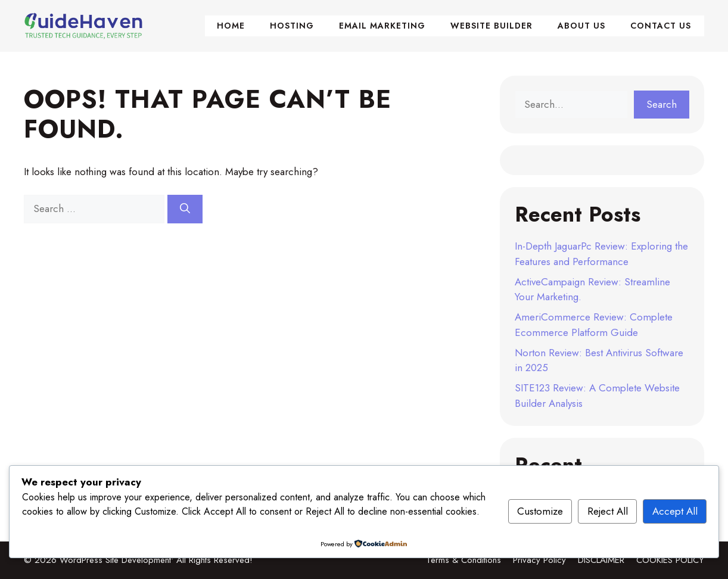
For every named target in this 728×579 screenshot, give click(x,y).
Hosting (292, 26)
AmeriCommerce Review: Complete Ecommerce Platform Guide (594, 325)
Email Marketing (382, 26)
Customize (540, 511)
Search (662, 104)
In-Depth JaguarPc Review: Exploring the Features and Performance (601, 254)
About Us (581, 26)
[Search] (185, 209)
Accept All (675, 511)
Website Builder (491, 26)
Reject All (608, 511)
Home (231, 26)
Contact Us (661, 26)
